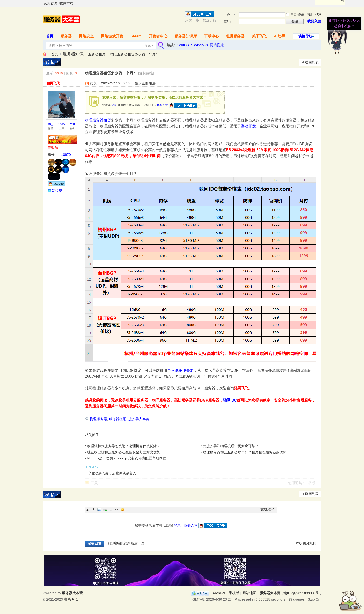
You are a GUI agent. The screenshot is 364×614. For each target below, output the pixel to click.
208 (72, 124)
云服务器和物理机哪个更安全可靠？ (231, 446)
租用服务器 (235, 36)
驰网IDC (230, 400)
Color (93, 510)
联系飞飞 (71, 599)
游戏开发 (248, 126)
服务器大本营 (45, 54)
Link (105, 510)
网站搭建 (217, 45)
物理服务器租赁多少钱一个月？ (135, 54)
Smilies (122, 510)
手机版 (234, 593)
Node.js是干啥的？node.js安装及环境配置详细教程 (126, 458)
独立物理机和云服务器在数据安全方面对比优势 (124, 452)
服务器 (66, 36)
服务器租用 (97, 54)
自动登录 (295, 15)
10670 (66, 154)
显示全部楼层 (145, 83)
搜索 (148, 45)
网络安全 (86, 36)
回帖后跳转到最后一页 (125, 543)
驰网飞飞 (53, 83)
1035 (62, 124)
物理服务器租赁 (98, 120)
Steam (136, 36)
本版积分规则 (306, 543)
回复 (94, 483)
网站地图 (249, 593)
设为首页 (51, 3)
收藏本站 (66, 3)
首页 (50, 36)
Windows (201, 45)
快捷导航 (305, 36)
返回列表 (312, 62)
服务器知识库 (186, 36)
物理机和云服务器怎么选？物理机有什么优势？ (124, 446)
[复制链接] (146, 73)
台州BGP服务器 (180, 370)
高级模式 (267, 510)
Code (117, 510)
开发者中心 (158, 36)
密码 (227, 21)
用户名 (227, 15)
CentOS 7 (184, 45)
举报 (312, 483)
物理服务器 (98, 419)
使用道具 (295, 483)
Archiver (219, 593)
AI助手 (279, 36)
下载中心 (211, 36)
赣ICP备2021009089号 (301, 593)
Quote (111, 510)
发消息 (57, 191)
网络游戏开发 (112, 36)
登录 (114, 105)
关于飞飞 (259, 36)
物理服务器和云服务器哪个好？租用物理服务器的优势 (245, 452)
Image (99, 510)
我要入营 (162, 105)
